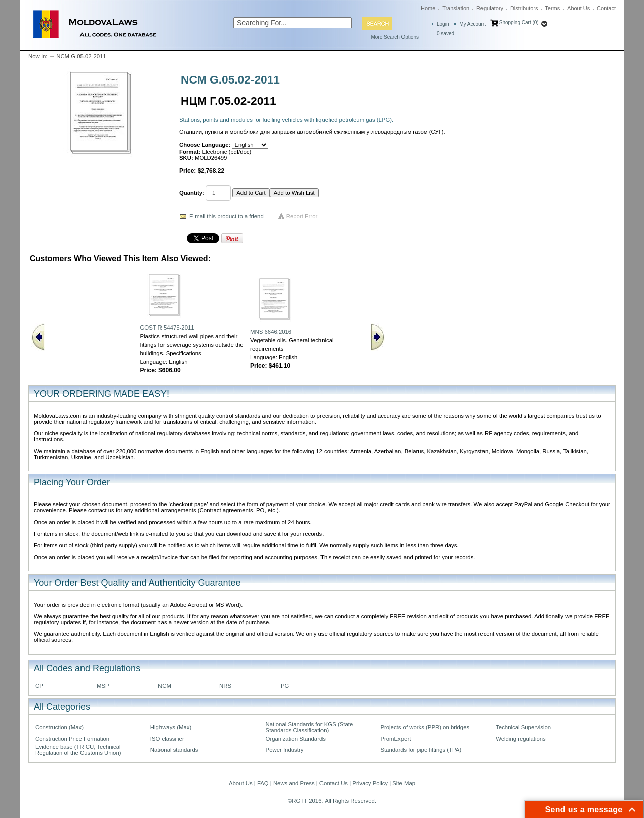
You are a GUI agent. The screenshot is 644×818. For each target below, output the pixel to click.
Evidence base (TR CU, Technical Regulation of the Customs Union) (78, 750)
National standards (174, 750)
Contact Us (334, 783)
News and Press (294, 783)
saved (446, 33)
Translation (456, 8)
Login (443, 24)
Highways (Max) (171, 727)
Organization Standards (296, 739)
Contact (606, 8)
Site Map (404, 783)
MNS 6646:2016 (271, 332)
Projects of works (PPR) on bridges (425, 727)
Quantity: (192, 193)
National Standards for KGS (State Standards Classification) (309, 727)
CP (39, 686)
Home (428, 8)
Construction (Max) (59, 727)
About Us (578, 8)
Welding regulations (521, 739)
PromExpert (395, 739)
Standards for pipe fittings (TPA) (421, 750)
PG (285, 686)
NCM (165, 686)
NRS (225, 686)
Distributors (524, 8)
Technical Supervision (523, 727)
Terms (552, 8)
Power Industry (285, 750)
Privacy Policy (370, 783)
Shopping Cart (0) (519, 22)
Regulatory (490, 8)
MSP (103, 686)
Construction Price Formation (72, 739)
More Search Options (395, 37)
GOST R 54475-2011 (167, 328)
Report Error (302, 216)
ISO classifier (167, 739)
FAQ (263, 783)
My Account (472, 24)
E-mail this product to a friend (226, 216)
